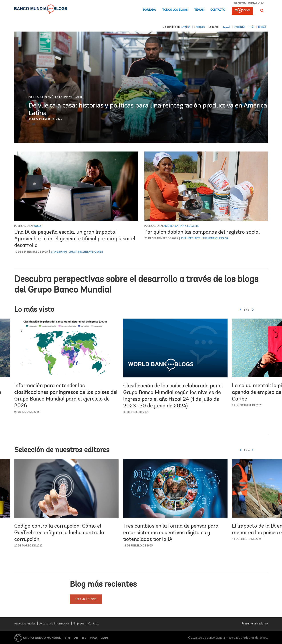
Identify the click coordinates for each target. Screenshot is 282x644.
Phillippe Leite (191, 238)
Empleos (79, 623)
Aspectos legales (25, 623)
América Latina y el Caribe (65, 97)
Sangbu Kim (59, 252)
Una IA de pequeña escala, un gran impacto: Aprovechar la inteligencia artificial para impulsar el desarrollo (75, 239)
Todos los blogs (175, 10)
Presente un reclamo (255, 623)
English (186, 27)
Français (200, 27)
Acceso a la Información (54, 623)
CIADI (104, 638)
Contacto (218, 10)
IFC (84, 638)
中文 (251, 27)
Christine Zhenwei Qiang (86, 252)
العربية (226, 27)
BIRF (68, 638)
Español (214, 27)
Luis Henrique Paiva (215, 238)
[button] (262, 11)
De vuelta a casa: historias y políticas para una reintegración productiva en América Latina (148, 109)
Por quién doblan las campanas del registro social (202, 232)
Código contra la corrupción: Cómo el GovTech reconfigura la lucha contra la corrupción (59, 533)
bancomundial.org (249, 3)
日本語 (262, 27)
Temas (199, 10)
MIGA (93, 638)
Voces (37, 226)
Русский (239, 27)
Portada (149, 10)
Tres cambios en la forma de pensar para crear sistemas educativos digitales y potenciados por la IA (171, 533)
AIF (76, 638)
